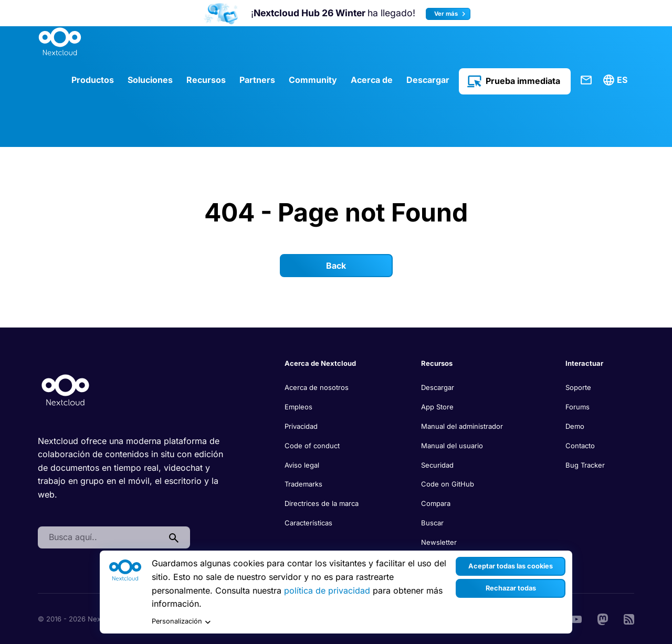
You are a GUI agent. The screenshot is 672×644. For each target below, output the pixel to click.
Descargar (428, 80)
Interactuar (584, 363)
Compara (436, 503)
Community (313, 80)
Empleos (298, 407)
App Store (437, 407)
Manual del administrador (462, 426)
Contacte (586, 80)
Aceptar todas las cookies (511, 566)
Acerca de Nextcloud (320, 363)
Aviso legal (302, 465)
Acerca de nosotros (317, 387)
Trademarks (303, 484)
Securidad (437, 465)
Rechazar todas (511, 588)
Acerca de (372, 80)
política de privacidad (327, 590)
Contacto (580, 446)
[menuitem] (617, 80)
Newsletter (439, 542)
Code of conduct (312, 446)
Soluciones (150, 80)
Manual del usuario (452, 446)
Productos (93, 80)
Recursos (206, 80)
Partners (257, 80)
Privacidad (301, 426)
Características (308, 523)
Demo (575, 426)
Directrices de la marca (322, 503)
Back (336, 266)
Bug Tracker (585, 465)
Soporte (578, 387)
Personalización (181, 622)
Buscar (432, 523)
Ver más (451, 14)
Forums (577, 407)
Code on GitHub (448, 484)
